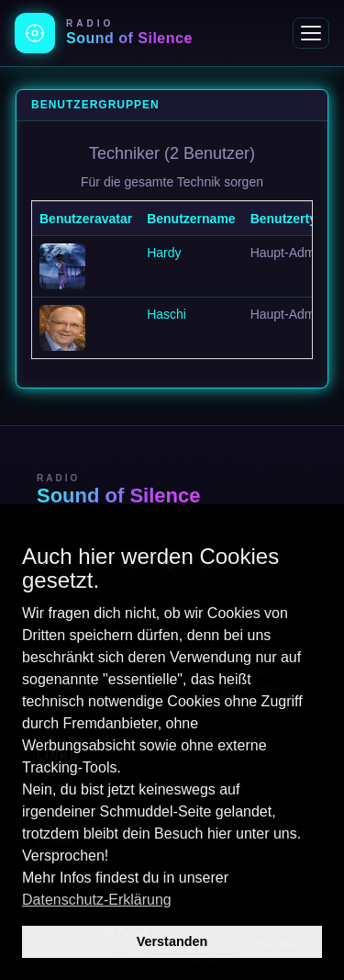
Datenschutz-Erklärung (97, 900)
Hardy (164, 253)
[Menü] (311, 33)
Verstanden (172, 941)
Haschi (166, 314)
